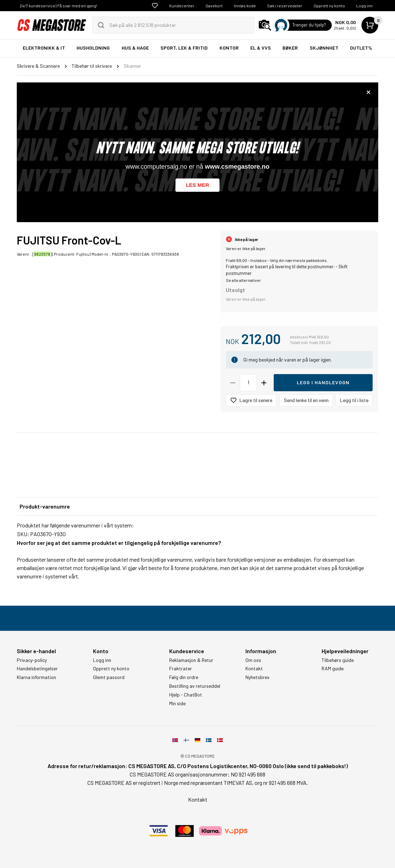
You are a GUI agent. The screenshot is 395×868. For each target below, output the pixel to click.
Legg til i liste (354, 400)
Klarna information (36, 677)
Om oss (253, 660)
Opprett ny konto (329, 6)
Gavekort (214, 6)
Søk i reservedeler (285, 6)
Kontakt (254, 669)
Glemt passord (109, 677)
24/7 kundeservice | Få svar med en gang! (58, 6)
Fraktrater (181, 669)
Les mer (198, 185)
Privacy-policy (32, 660)
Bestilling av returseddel (195, 686)
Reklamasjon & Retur (191, 660)
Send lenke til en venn (306, 400)
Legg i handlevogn (323, 382)
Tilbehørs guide (338, 660)
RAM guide (333, 669)
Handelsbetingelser (37, 669)
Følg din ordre (184, 677)
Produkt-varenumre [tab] (45, 506)
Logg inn (364, 6)
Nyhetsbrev (257, 677)
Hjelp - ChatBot (186, 695)
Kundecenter (182, 6)
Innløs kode (245, 6)
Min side (177, 703)
